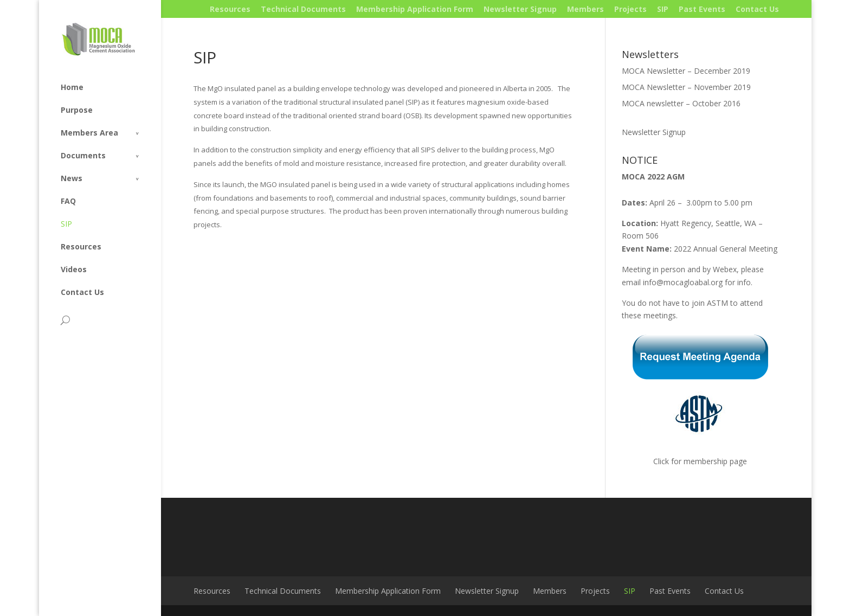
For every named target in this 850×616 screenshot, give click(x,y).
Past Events (702, 9)
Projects (630, 9)
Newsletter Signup (520, 9)
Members (585, 9)
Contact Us (757, 9)
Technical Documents (303, 9)
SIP (663, 9)
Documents (83, 155)
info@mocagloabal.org (683, 282)
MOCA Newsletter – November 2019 (686, 87)
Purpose (77, 110)
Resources (230, 9)
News (72, 178)
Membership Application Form (415, 9)
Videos (74, 269)
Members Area (89, 133)
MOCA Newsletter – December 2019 (686, 71)
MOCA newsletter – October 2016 (681, 103)
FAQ (68, 201)
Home (72, 87)
